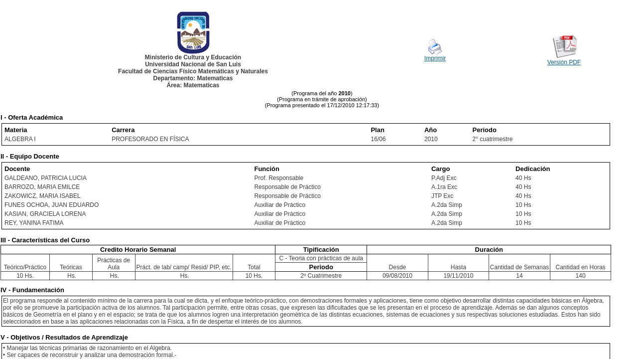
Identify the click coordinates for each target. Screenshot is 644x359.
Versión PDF (564, 62)
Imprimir (435, 58)
